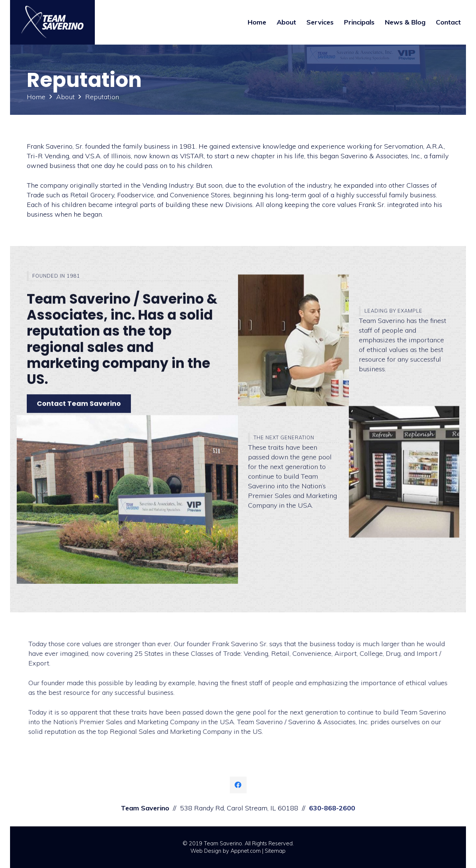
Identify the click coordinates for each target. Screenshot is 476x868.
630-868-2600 (332, 808)
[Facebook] (238, 785)
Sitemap (275, 851)
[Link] (52, 22)
